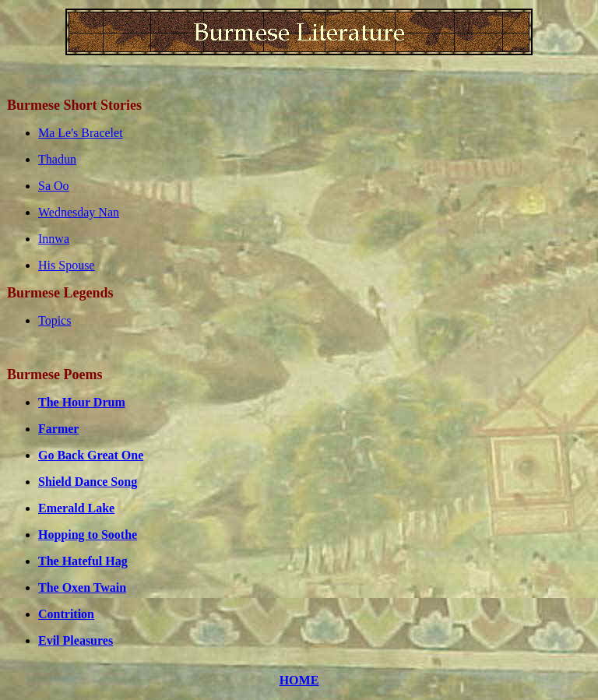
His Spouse (66, 265)
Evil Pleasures (76, 640)
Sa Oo (54, 186)
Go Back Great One (91, 455)
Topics (55, 320)
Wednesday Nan (79, 212)
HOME (299, 680)
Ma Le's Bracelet (81, 133)
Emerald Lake (76, 508)
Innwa (54, 239)
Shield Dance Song (88, 482)
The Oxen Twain (82, 587)
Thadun (57, 159)
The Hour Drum (82, 402)
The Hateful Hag (83, 561)
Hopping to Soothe (88, 535)
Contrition (66, 614)
